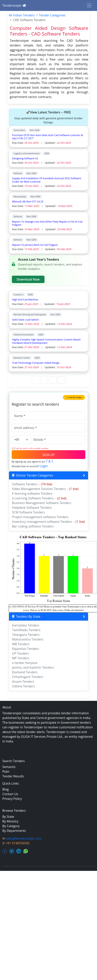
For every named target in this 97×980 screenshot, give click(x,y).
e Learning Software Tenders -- (39, 498)
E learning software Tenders (32, 494)
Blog (6, 789)
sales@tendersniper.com (24, 838)
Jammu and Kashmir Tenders (33, 667)
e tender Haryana (25, 663)
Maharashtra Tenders (28, 639)
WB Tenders (21, 644)
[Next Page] (53, 380)
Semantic (9, 767)
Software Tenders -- (32, 484)
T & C (50, 461)
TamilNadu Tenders (26, 630)
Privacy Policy (12, 799)
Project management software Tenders (40, 517)
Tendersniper (14, 5)
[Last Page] (62, 380)
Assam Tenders (23, 682)
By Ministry (10, 821)
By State (8, 817)
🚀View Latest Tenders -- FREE (48, 117)
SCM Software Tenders (28, 512)
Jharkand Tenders (25, 672)
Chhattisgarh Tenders (28, 677)
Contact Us (10, 794)
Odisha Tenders (23, 686)
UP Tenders (20, 653)
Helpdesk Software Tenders (32, 508)
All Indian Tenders (22, 15)
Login (44, 466)
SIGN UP (48, 455)
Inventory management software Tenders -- (48, 522)
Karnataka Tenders (26, 625)
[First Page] (35, 380)
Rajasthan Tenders (25, 649)
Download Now (28, 279)
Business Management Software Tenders (42, 503)
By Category (11, 826)
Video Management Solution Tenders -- (45, 489)
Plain (6, 772)
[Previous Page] (44, 380)
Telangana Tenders (26, 635)
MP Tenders (21, 658)
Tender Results (13, 776)
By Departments (14, 831)
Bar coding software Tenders (33, 526)
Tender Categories (52, 15)
